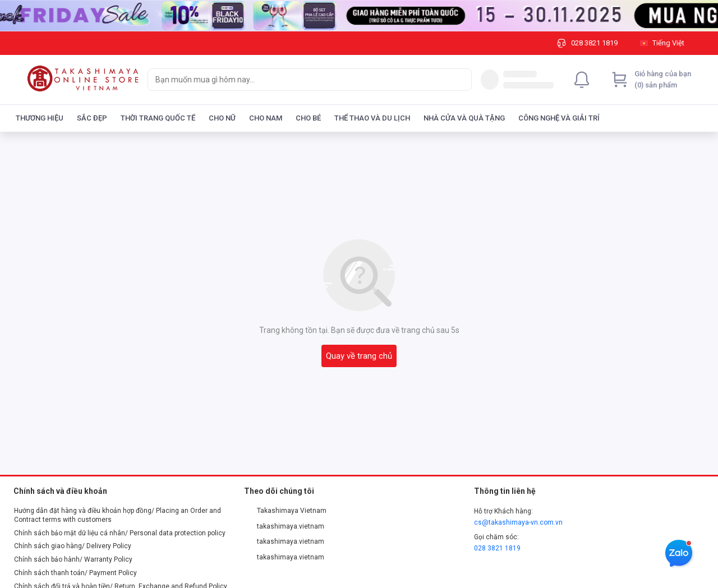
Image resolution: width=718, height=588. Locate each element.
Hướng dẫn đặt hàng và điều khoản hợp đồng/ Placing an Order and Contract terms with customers (118, 515)
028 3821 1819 (497, 548)
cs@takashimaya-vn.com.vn (518, 522)
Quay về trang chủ (359, 356)
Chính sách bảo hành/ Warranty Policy (73, 559)
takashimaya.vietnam (284, 526)
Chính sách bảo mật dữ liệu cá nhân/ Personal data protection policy (120, 533)
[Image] (359, 16)
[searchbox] (300, 80)
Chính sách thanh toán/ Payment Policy (75, 573)
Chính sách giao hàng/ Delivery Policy (73, 546)
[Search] (461, 80)
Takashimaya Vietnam (286, 511)
